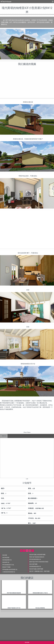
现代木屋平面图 (33, 564)
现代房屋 (5, 555)
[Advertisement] (27, 230)
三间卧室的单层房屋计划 (9, 572)
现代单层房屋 (6, 558)
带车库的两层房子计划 (8, 565)
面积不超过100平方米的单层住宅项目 (39, 562)
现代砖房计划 (6, 562)
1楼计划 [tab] (4, 436)
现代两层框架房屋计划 (35, 567)
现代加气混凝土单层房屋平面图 (37, 555)
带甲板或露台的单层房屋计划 (10, 570)
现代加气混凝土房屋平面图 (36, 569)
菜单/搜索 (27, 642)
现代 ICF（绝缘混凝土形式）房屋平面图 (39, 571)
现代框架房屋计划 (7, 560)
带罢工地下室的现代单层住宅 (37, 557)
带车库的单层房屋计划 (35, 559)
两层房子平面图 (6, 567)
